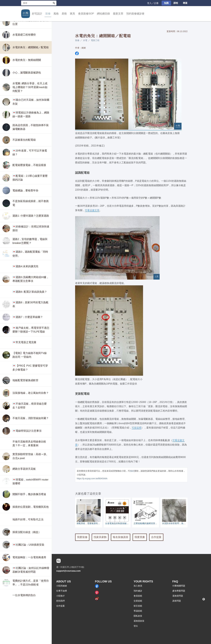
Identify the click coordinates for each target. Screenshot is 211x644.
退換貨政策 (139, 621)
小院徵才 (61, 596)
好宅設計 (37, 14)
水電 (85, 40)
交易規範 (138, 601)
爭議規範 (138, 611)
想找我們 (61, 601)
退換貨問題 (178, 596)
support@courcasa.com (68, 571)
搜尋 (54, 3)
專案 (185, 3)
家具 (73, 14)
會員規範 (138, 596)
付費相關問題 (179, 586)
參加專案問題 (179, 591)
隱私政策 (138, 616)
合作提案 (156, 537)
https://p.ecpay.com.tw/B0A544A (92, 479)
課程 (176, 3)
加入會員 (138, 586)
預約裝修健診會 (135, 14)
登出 (136, 626)
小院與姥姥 (62, 586)
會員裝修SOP (86, 14)
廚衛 (64, 14)
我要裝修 (82, 537)
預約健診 (138, 591)
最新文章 (118, 14)
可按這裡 (137, 428)
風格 (56, 14)
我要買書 (140, 537)
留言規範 (138, 606)
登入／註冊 (153, 3)
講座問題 (177, 601)
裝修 (48, 14)
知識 (166, 3)
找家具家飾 (100, 537)
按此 (132, 471)
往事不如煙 (62, 591)
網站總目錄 (103, 14)
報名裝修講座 (121, 537)
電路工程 (95, 40)
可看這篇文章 (92, 210)
